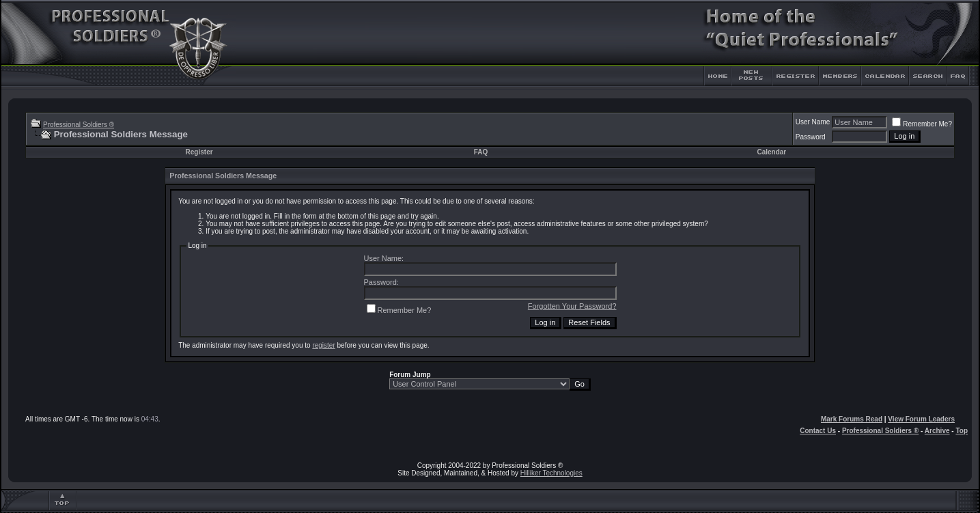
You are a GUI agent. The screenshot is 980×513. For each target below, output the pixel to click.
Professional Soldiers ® (79, 125)
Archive (937, 431)
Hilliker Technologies (551, 473)
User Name (813, 122)
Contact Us (818, 431)
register (323, 345)
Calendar (771, 152)
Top (962, 431)
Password (811, 137)
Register (199, 152)
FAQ (481, 152)
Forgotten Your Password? (572, 306)
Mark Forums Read (852, 419)
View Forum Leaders (921, 419)
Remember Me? (922, 124)
